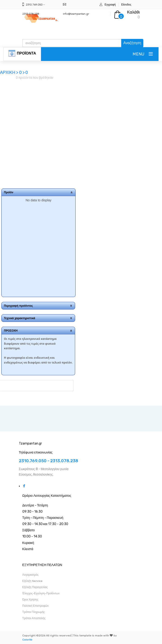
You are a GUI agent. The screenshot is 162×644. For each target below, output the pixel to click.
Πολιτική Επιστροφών (36, 606)
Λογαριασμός (31, 575)
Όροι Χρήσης (30, 600)
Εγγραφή (110, 5)
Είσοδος (126, 5)
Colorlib (27, 640)
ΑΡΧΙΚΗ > (10, 72)
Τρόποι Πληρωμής (34, 612)
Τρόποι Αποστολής (34, 618)
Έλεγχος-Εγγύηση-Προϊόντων (41, 593)
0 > (22, 72)
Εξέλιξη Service (32, 581)
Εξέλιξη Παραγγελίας (35, 587)
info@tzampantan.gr (76, 14)
